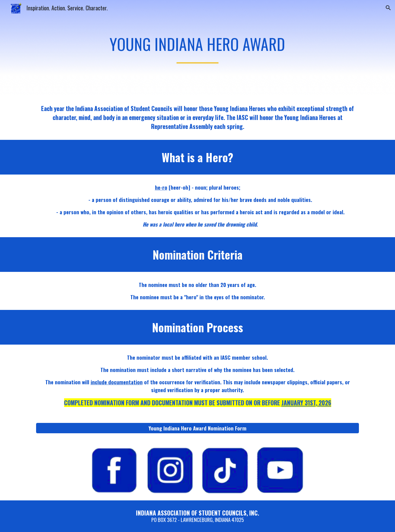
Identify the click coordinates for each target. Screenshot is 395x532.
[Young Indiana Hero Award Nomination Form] (198, 428)
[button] (388, 8)
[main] (198, 48)
